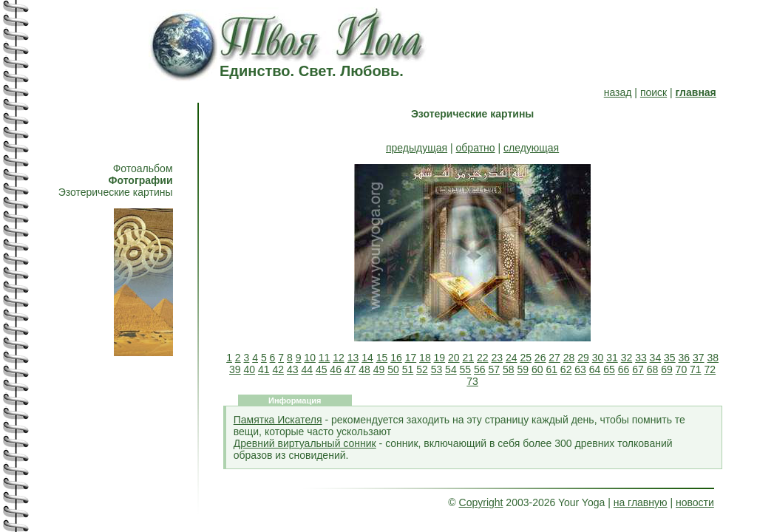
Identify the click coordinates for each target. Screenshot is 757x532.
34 (656, 358)
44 (307, 369)
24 (512, 358)
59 (523, 369)
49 (379, 369)
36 (685, 358)
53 (437, 369)
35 (670, 358)
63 (580, 369)
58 (509, 369)
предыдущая (417, 148)
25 (526, 358)
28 (569, 358)
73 (472, 381)
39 (235, 369)
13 (353, 358)
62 (566, 369)
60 (537, 369)
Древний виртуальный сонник (305, 443)
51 (408, 369)
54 (451, 369)
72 (710, 369)
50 (393, 369)
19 (440, 358)
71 (696, 369)
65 (609, 369)
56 (480, 369)
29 (583, 358)
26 (540, 358)
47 (350, 369)
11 (325, 358)
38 (713, 358)
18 (425, 358)
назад (618, 92)
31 (612, 358)
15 (382, 358)
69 (667, 369)
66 (624, 369)
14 (367, 358)
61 (551, 369)
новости (695, 502)
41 (264, 369)
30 (598, 358)
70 (682, 369)
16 (396, 358)
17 (411, 358)
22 (483, 358)
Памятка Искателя (278, 420)
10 (310, 358)
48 (364, 369)
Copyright (481, 502)
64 (595, 369)
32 (627, 358)
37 (699, 358)
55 (466, 369)
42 (278, 369)
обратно (476, 148)
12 (339, 358)
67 (638, 369)
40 (250, 369)
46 (336, 369)
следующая (531, 148)
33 (641, 358)
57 (495, 369)
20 (454, 358)
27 (554, 358)
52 (422, 369)
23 (497, 358)
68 (653, 369)
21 (469, 358)
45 (322, 369)
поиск (654, 92)
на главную (641, 502)
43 (293, 369)
